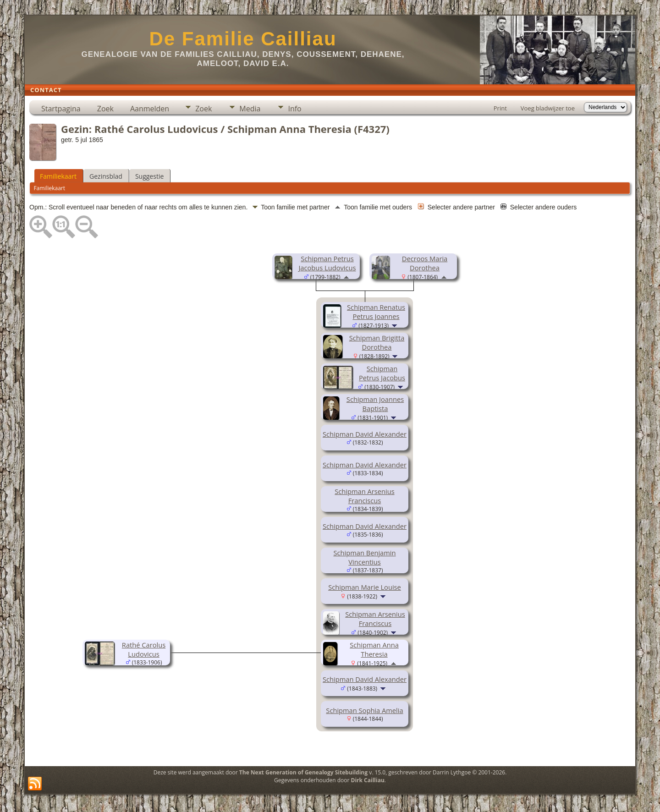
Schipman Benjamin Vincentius (364, 557)
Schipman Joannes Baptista (375, 404)
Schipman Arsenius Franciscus (364, 496)
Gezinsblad (106, 176)
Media (250, 109)
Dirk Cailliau (368, 780)
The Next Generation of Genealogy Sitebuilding (303, 772)
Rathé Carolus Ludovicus (144, 649)
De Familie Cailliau (243, 39)
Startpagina (61, 109)
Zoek (105, 109)
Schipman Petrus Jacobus (382, 373)
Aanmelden (150, 109)
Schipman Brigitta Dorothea (377, 342)
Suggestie (149, 176)
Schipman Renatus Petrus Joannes (376, 312)
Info (294, 109)
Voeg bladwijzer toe (548, 108)
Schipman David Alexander (365, 434)
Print (500, 108)
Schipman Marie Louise (365, 587)
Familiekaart (58, 176)
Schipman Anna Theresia (374, 649)
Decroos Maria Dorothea (425, 263)
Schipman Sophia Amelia (364, 710)
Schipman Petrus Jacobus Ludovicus (327, 263)
